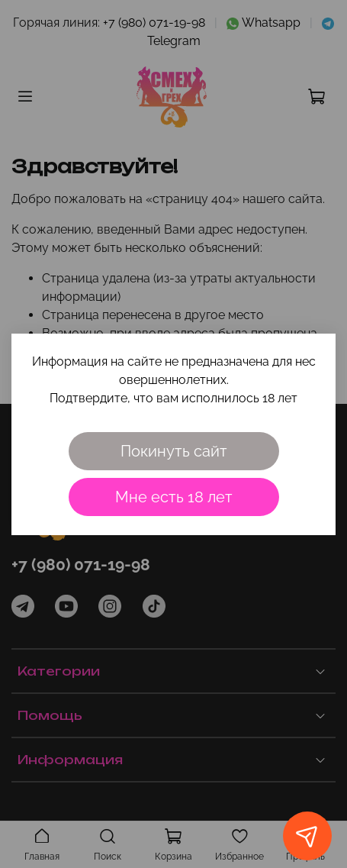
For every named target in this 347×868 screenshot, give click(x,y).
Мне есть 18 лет (174, 497)
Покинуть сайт (174, 451)
